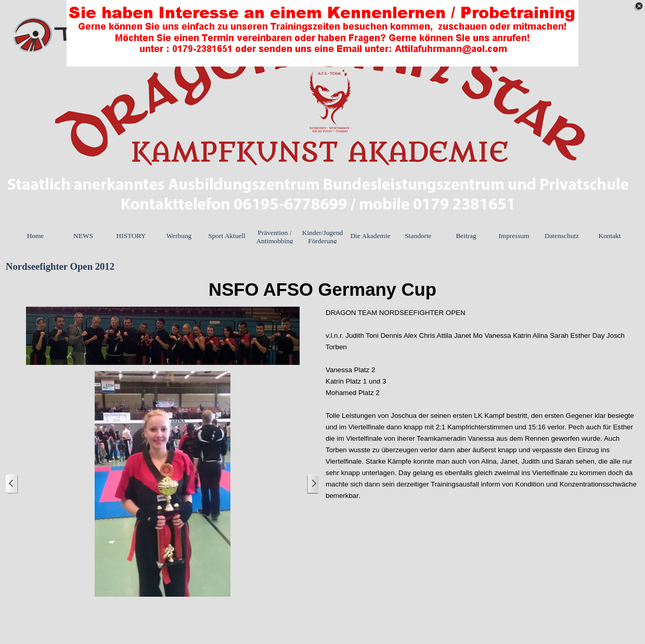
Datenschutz (562, 236)
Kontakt (610, 236)
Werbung (179, 236)
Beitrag (466, 236)
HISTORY (131, 236)
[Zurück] (12, 484)
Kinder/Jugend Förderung (322, 237)
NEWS (83, 236)
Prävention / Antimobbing (274, 237)
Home (36, 236)
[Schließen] (639, 6)
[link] (322, 33)
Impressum (514, 236)
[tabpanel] (322, 290)
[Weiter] (313, 484)
